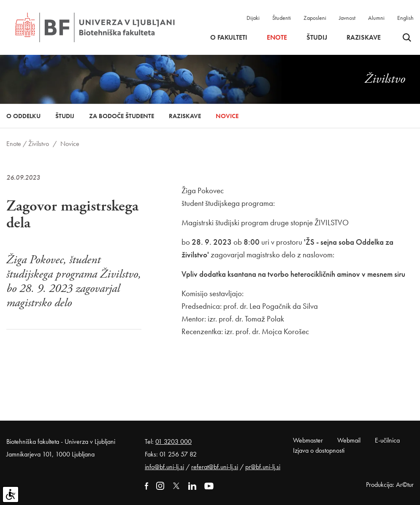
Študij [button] (317, 38)
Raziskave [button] (364, 38)
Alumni (376, 18)
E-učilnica (387, 440)
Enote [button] (277, 38)
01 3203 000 (173, 442)
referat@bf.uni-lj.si (215, 467)
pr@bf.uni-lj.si (263, 467)
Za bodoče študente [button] (122, 116)
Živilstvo (39, 144)
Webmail (349, 440)
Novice (227, 116)
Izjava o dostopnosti (319, 450)
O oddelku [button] (23, 116)
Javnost (347, 18)
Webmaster (308, 440)
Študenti (282, 18)
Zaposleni (315, 18)
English (405, 18)
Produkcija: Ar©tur (390, 485)
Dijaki (253, 18)
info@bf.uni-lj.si (164, 467)
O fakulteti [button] (229, 38)
